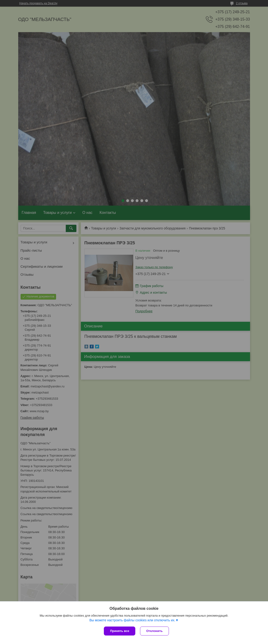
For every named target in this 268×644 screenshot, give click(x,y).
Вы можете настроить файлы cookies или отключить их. (132, 620)
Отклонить (154, 631)
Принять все (120, 631)
